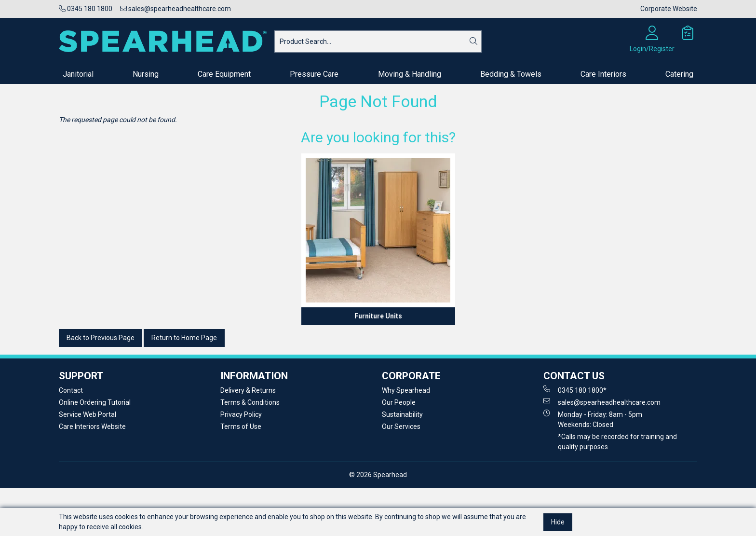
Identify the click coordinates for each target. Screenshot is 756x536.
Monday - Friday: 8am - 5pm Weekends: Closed (593, 419)
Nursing (146, 74)
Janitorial (78, 74)
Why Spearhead (406, 390)
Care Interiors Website (92, 426)
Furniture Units (378, 316)
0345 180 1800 (86, 9)
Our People (399, 402)
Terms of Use (241, 426)
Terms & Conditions (250, 402)
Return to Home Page (184, 338)
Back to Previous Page (101, 338)
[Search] (473, 41)
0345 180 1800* (575, 390)
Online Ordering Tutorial (95, 402)
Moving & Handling (410, 74)
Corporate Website (669, 9)
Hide (558, 522)
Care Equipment (224, 74)
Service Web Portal (88, 414)
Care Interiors (603, 74)
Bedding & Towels (511, 74)
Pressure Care (314, 74)
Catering (679, 74)
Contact (71, 390)
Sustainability (402, 414)
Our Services (401, 426)
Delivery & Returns (248, 390)
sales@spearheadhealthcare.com (175, 9)
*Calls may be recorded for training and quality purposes (617, 442)
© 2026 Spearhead (378, 475)
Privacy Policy (241, 414)
